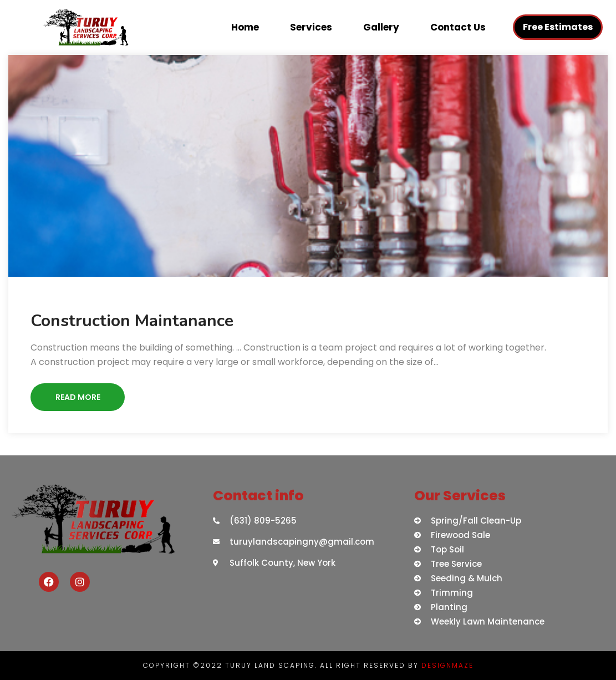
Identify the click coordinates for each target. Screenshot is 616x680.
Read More (78, 397)
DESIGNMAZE (447, 665)
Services (311, 27)
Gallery (381, 27)
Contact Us (458, 27)
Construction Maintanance (132, 321)
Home (245, 27)
